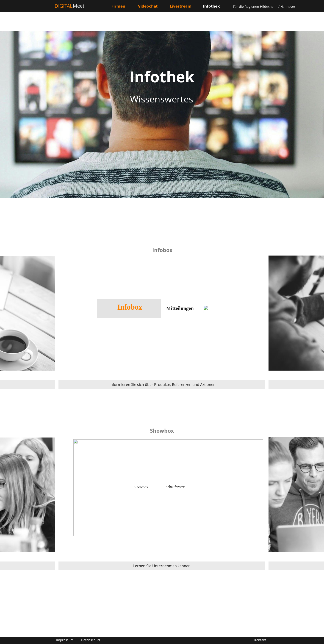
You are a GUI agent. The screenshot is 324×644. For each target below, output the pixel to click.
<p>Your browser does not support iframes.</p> (162, 495)
